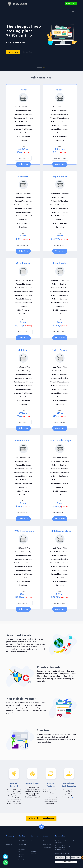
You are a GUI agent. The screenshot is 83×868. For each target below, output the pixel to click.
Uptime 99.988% (71, 3)
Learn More (28, 52)
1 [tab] (39, 67)
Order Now (13, 52)
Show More (23, 141)
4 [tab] (46, 67)
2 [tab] (43, 67)
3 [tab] (45, 67)
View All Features (41, 819)
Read (73, 798)
